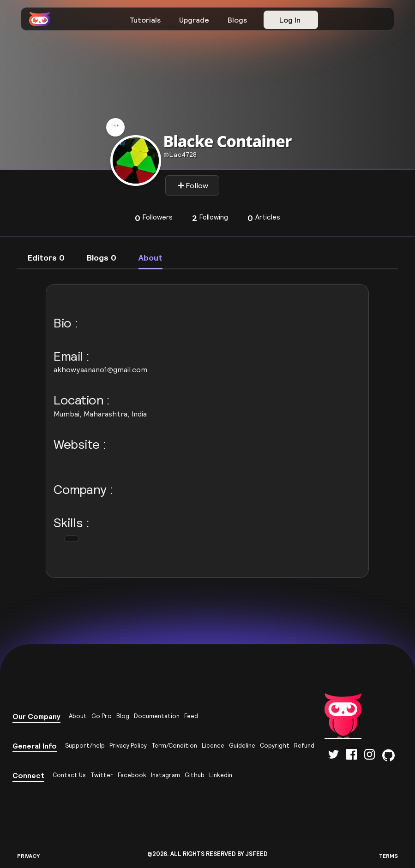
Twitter (102, 775)
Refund (304, 746)
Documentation (157, 716)
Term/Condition (174, 746)
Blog (123, 716)
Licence (213, 746)
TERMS (388, 856)
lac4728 (180, 155)
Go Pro (102, 716)
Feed (191, 716)
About (78, 716)
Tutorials (145, 20)
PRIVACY (28, 856)
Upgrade (194, 20)
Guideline (242, 746)
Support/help (85, 746)
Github (195, 775)
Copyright (275, 746)
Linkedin (221, 775)
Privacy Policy (128, 746)
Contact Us (69, 775)
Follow (193, 185)
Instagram (165, 775)
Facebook (132, 775)
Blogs (237, 20)
